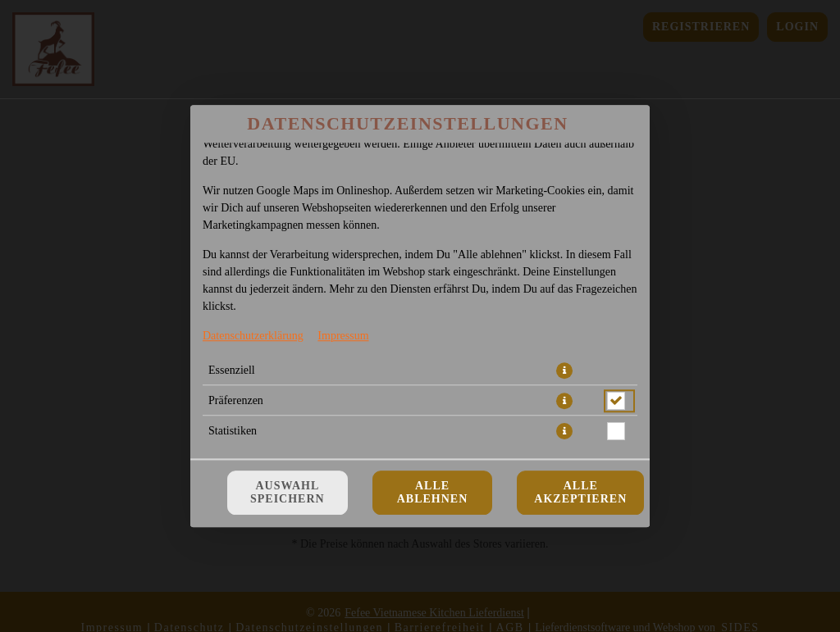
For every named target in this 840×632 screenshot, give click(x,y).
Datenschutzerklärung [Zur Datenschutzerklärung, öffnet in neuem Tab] (253, 336)
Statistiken (233, 431)
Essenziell (232, 370)
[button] (564, 371)
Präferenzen (236, 400)
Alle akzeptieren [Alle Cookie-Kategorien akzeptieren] (580, 492)
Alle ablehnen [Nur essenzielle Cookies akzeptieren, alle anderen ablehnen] (433, 492)
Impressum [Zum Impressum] (343, 336)
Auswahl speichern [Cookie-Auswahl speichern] (288, 492)
